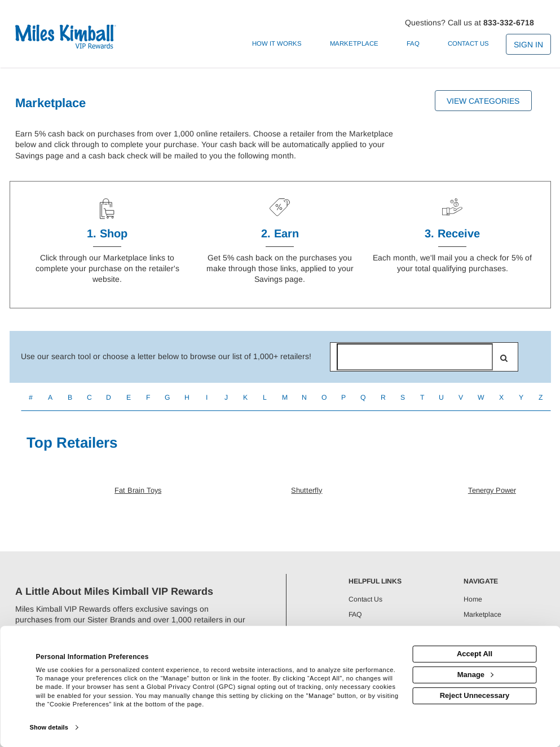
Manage (475, 675)
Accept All (475, 654)
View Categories (483, 101)
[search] (504, 358)
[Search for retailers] (415, 357)
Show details (48, 727)
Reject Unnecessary (475, 695)
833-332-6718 (509, 23)
